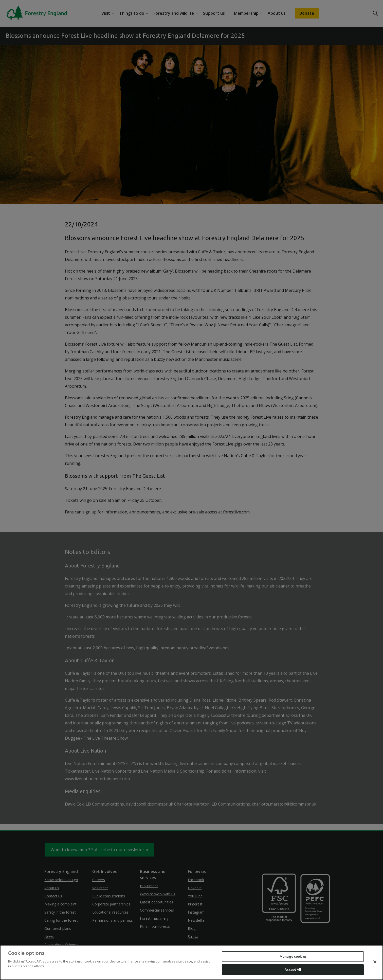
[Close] (375, 962)
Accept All (293, 969)
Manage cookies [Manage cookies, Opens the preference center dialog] (293, 956)
